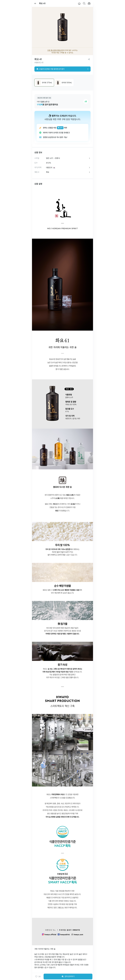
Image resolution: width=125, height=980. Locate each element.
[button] (38, 977)
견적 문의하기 (68, 977)
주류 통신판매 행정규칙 (55, 50)
